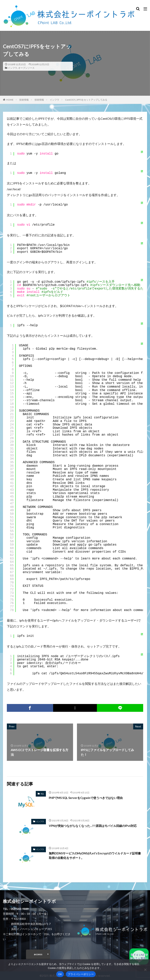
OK (60, 974)
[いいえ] (145, 970)
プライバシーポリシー (81, 974)
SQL (42, 794)
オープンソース (26, 68)
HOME (10, 100)
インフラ (12, 68)
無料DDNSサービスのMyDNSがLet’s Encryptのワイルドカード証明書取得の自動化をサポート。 (95, 856)
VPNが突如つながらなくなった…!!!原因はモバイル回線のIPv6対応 (96, 826)
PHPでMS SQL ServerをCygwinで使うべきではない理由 (89, 798)
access (38, 954)
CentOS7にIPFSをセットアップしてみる (86, 100)
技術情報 (24, 100)
